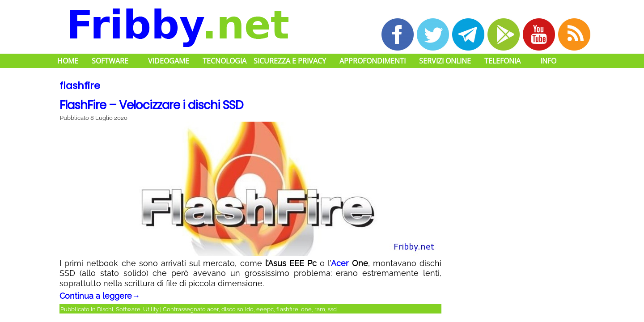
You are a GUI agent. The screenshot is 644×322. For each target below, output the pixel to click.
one (306, 309)
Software (110, 61)
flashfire (287, 309)
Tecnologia (225, 61)
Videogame (169, 61)
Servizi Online (445, 61)
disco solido (237, 309)
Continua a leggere (100, 296)
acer (213, 309)
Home (68, 61)
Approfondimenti (373, 61)
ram (320, 309)
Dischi (105, 309)
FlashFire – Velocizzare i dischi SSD (151, 105)
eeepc (265, 309)
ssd (332, 309)
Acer (340, 263)
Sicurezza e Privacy (290, 61)
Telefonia (502, 61)
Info (548, 61)
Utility (151, 309)
